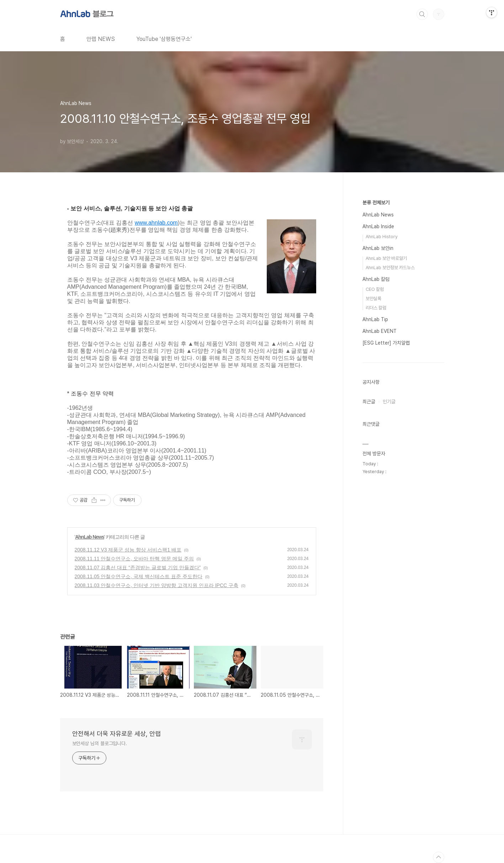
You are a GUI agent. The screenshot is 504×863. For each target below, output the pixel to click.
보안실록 (373, 299)
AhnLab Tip (375, 319)
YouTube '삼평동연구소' (164, 39)
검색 (422, 14)
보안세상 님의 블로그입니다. (100, 743)
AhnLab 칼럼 (376, 279)
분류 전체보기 (376, 203)
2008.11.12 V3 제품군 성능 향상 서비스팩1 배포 (128, 550)
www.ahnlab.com (156, 223)
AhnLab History (382, 237)
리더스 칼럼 (376, 308)
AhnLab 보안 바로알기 (386, 258)
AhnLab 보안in (378, 248)
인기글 (389, 402)
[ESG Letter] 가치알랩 (386, 343)
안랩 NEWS (101, 39)
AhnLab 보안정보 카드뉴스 (390, 268)
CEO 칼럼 (375, 289)
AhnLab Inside (378, 226)
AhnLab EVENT (380, 331)
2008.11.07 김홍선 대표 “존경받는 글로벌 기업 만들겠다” (138, 568)
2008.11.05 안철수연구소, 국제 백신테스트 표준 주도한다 (139, 576)
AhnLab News (90, 537)
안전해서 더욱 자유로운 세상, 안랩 (116, 734)
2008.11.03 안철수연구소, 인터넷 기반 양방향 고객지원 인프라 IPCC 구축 (157, 585)
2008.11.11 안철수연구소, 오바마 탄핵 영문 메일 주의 (134, 559)
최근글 (369, 402)
